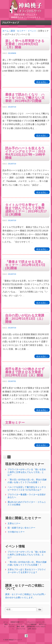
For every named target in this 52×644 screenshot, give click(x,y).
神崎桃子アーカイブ (15, 640)
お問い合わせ (32, 629)
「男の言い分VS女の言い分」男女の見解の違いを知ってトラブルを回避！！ (27, 481)
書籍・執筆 (20, 626)
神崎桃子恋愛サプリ (17, 622)
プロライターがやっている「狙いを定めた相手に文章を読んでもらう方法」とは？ (27, 472)
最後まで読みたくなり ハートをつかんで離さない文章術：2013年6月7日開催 (25, 98)
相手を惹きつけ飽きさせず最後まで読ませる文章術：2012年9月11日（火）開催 (25, 372)
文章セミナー (15, 423)
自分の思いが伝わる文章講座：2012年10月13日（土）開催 (25, 319)
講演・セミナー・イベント (23, 31)
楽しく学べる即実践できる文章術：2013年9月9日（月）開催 (25, 44)
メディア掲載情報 (31, 624)
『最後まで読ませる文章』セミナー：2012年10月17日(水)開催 (25, 265)
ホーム (6, 31)
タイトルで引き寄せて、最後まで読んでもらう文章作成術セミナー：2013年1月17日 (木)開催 (26, 210)
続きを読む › (42, 82)
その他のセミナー (16, 532)
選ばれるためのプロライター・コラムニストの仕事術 (27, 503)
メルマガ (11, 626)
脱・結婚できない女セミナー (21, 528)
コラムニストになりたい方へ (36, 622)
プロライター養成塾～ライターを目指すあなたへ (27, 496)
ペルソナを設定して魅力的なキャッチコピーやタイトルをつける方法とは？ (27, 488)
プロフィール (21, 629)
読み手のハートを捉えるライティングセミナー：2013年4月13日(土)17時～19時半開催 (25, 153)
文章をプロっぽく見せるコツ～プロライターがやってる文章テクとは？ (27, 571)
